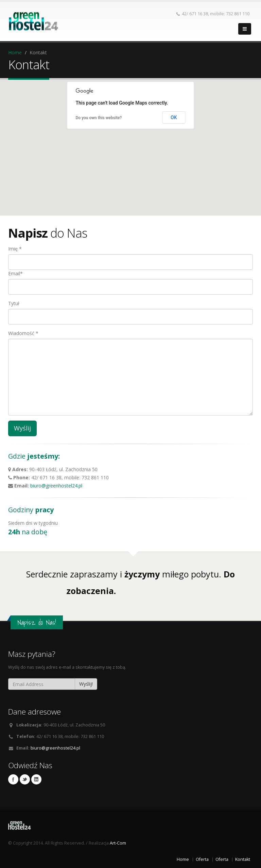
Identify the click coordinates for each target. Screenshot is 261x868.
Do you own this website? (99, 118)
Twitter (25, 779)
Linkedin (36, 779)
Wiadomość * (23, 333)
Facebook (13, 779)
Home (15, 52)
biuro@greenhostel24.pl (56, 486)
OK (174, 117)
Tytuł (14, 303)
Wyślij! (86, 684)
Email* (15, 273)
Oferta (202, 859)
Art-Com (118, 843)
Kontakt (243, 859)
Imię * (15, 249)
